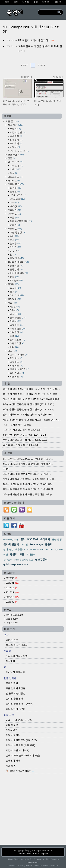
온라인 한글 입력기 (16, 698)
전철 (12, 303)
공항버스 (17, 362)
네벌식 (15, 147)
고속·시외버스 (19, 355)
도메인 (15, 192)
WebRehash (33, 862)
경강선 (15, 314)
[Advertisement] (33, 812)
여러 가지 (17, 295)
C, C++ (15, 251)
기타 (14, 347)
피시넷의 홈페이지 (15, 672)
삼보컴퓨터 (41, 559)
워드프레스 (15, 177)
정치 (14, 277)
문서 (14, 240)
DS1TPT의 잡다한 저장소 (19, 720)
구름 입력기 (12, 683)
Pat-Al (56, 866)
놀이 (14, 236)
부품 (14, 218)
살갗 (14, 173)
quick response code (16, 564)
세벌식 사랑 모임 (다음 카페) (20, 745)
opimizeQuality (11, 539)
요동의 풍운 (12, 640)
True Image (36, 544)
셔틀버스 (17, 377)
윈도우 (15, 243)
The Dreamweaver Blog (40, 859)
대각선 (24, 544)
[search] (48, 12)
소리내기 (45, 539)
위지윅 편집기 (11, 544)
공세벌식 (17, 136)
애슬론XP (20, 549)
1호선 (15, 307)
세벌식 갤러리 (13, 735)
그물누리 (14, 210)
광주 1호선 (17, 340)
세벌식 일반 (18, 132)
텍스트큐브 (15, 162)
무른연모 (15, 229)
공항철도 (17, 325)
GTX (14, 336)
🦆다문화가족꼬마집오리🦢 (20, 771)
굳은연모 (14, 214)
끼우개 (15, 169)
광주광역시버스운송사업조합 (18, 560)
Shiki (30, 866)
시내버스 (17, 366)
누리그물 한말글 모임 (17, 656)
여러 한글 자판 (19, 151)
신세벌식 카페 (13, 761)
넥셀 (6, 554)
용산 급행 (57, 539)
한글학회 (10, 661)
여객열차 (14, 299)
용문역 (49, 544)
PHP (14, 203)
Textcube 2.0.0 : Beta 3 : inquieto (33, 854)
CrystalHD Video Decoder (40, 549)
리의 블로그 (12, 725)
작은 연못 (11, 766)
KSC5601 (33, 539)
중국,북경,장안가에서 (17, 645)
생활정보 (17, 266)
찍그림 (13, 284)
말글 (12, 158)
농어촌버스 (17, 373)
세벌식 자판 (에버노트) (18, 750)
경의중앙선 (18, 318)
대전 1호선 (17, 343)
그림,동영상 (18, 232)
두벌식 (15, 129)
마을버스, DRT (19, 369)
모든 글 (12, 121)
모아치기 (16, 143)
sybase (59, 549)
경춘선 (15, 321)
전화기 (15, 225)
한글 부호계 (16, 155)
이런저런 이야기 (18, 262)
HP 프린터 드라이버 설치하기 (34, 40)
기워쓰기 (17, 166)
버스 (12, 351)
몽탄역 (14, 554)
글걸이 (30, 850)
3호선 (14, 310)
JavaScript (17, 199)
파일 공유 (17, 258)
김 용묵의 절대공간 (16, 693)
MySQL (16, 206)
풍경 (14, 292)
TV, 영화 (16, 280)
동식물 (15, 288)
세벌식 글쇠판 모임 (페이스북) (21, 740)
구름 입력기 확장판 (16, 688)
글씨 (23, 539)
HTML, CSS (18, 195)
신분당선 (17, 332)
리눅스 (15, 247)
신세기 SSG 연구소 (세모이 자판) (23, 755)
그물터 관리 (16, 184)
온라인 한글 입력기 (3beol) (19, 704)
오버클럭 (31, 554)
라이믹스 (14, 181)
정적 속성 (8, 549)
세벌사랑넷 (12, 730)
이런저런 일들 (19, 273)
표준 (22, 554)
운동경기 (17, 269)
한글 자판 (15, 125)
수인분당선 (18, 329)
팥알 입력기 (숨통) (15, 709)
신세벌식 (17, 140)
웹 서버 (16, 188)
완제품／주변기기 (21, 221)
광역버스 (16, 358)
